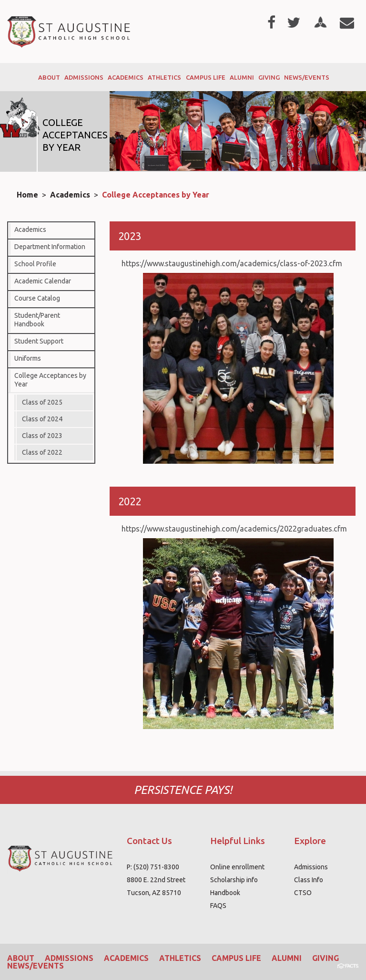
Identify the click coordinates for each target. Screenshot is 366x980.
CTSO (303, 893)
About (21, 958)
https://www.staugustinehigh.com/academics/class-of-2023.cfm (232, 263)
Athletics (180, 958)
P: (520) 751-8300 (153, 867)
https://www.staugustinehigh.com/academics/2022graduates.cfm (234, 529)
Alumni (287, 958)
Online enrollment (237, 867)
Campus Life (236, 958)
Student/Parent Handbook (37, 320)
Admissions (311, 867)
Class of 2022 (42, 452)
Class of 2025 (42, 402)
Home (27, 195)
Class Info (309, 880)
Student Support (39, 341)
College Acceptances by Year (156, 195)
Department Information (50, 247)
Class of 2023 (42, 436)
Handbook (225, 893)
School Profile (35, 264)
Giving (325, 958)
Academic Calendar (43, 281)
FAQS (218, 906)
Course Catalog (37, 298)
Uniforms (28, 358)
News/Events (36, 966)
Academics (70, 195)
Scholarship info (234, 880)
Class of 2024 (42, 419)
